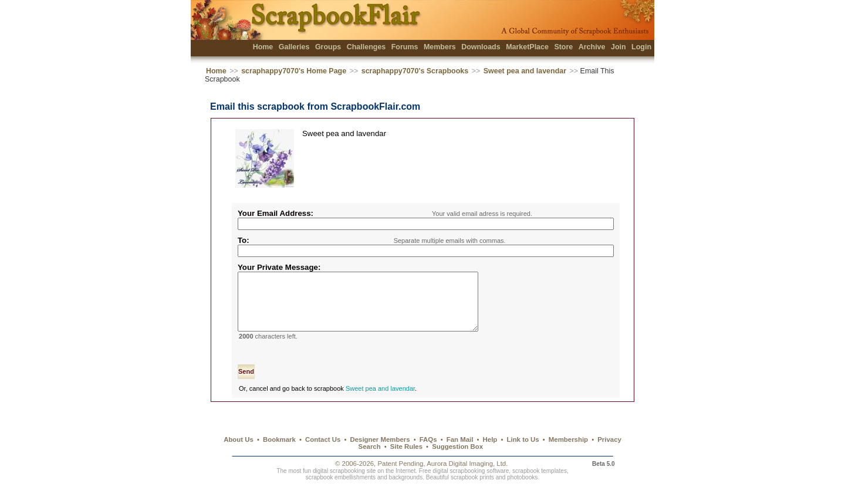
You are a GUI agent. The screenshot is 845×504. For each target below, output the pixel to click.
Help (490, 454)
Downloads (481, 47)
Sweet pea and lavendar (525, 71)
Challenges (366, 47)
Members (440, 47)
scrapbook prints (472, 491)
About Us (239, 454)
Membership (568, 454)
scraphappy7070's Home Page (294, 71)
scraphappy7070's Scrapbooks (415, 71)
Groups (328, 47)
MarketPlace (527, 47)
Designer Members (380, 454)
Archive (592, 47)
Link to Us (523, 454)
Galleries (294, 47)
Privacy (609, 454)
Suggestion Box (457, 461)
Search (370, 461)
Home (263, 47)
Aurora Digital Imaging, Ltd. (467, 478)
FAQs (428, 454)
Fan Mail (460, 454)
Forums (405, 47)
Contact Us (323, 454)
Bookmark (279, 454)
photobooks (522, 491)
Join (618, 47)
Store (563, 47)
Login (641, 47)
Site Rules (406, 461)
